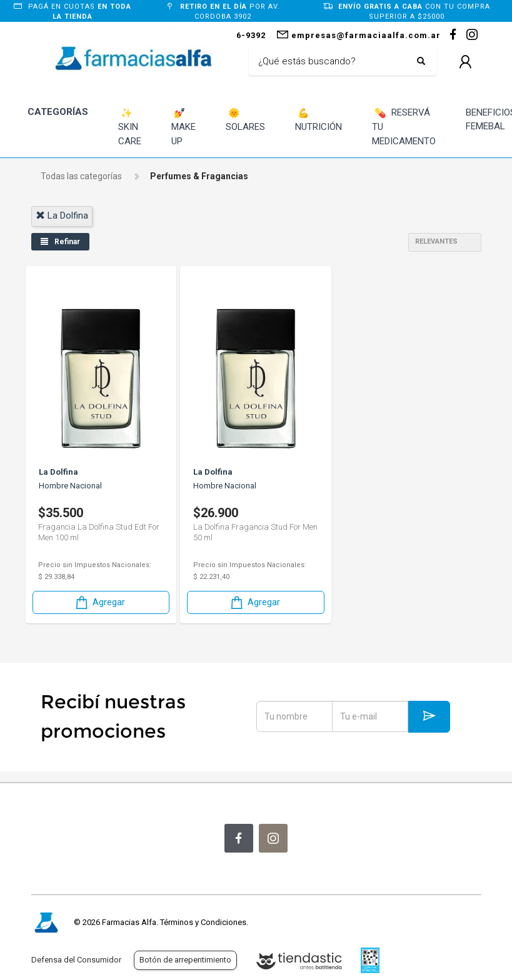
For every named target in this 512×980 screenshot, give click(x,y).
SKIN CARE (130, 126)
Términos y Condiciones (203, 922)
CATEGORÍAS (58, 112)
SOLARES (245, 120)
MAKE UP (183, 126)
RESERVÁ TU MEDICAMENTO (404, 126)
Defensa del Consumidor (76, 960)
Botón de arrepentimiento (185, 960)
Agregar (99, 602)
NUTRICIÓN (319, 120)
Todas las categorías (81, 176)
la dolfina (62, 215)
